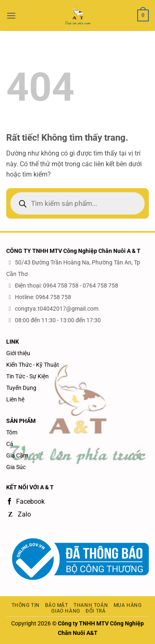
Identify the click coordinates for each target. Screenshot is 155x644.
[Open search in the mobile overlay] (77, 203)
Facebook (25, 501)
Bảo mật (56, 605)
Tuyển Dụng (21, 388)
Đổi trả (95, 611)
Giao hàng (66, 611)
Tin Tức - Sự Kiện (27, 376)
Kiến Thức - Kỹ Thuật (33, 365)
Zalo (19, 514)
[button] (11, 15)
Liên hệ (15, 399)
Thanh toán (91, 605)
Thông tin (26, 605)
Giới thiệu (18, 353)
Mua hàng (128, 605)
